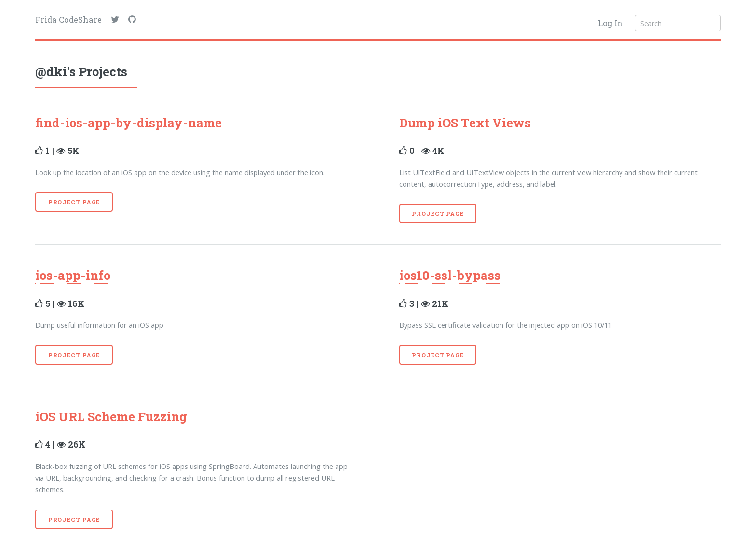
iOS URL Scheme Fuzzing (111, 416)
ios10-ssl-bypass (450, 275)
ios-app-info (73, 275)
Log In (610, 23)
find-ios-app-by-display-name (128, 123)
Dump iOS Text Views (465, 123)
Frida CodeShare (68, 20)
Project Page (74, 202)
